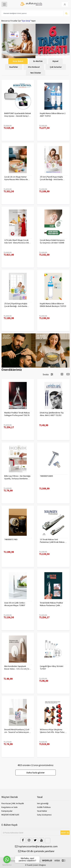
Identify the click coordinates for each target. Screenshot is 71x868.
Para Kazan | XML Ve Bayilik (13, 803)
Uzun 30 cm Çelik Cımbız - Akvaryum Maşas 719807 (15, 604)
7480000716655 (46, 476)
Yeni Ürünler (36, 73)
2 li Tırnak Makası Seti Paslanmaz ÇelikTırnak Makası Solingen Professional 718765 (53, 541)
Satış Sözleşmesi (44, 815)
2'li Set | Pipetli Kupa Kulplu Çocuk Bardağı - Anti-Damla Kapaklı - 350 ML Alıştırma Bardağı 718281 (16, 305)
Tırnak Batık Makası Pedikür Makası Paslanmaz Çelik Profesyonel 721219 (51, 604)
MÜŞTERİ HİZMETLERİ (10, 815)
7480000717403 (11, 539)
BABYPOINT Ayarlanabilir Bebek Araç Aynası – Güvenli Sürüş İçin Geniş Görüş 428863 (18, 115)
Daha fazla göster (36, 773)
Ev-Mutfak (38, 61)
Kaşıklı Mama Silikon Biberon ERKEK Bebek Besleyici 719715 (53, 305)
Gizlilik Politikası (44, 807)
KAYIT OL (65, 833)
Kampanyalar (7, 811)
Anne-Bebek (18, 61)
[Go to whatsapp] (7, 859)
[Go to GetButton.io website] (7, 865)
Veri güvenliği (43, 803)
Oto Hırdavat (34, 67)
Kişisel (55, 61)
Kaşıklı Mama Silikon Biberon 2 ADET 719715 (53, 115)
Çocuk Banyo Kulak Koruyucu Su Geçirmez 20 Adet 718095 (52, 241)
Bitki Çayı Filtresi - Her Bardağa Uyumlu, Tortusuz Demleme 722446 (17, 477)
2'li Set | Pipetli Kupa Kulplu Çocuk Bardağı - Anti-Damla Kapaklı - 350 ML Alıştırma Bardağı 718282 (51, 178)
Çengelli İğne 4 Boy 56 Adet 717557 (52, 667)
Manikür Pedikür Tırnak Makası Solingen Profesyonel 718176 (17, 414)
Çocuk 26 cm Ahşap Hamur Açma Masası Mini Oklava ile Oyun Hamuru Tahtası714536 (16, 178)
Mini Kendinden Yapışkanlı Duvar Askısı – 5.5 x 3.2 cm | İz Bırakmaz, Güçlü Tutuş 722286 (17, 667)
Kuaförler (14, 67)
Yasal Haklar (42, 811)
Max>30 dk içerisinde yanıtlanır (36, 851)
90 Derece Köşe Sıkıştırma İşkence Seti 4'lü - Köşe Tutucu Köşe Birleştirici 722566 (53, 731)
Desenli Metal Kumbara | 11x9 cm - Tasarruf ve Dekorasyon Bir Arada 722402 (17, 731)
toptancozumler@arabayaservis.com (36, 846)
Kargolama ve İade (10, 807)
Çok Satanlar (56, 67)
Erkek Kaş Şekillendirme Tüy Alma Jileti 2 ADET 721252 (52, 414)
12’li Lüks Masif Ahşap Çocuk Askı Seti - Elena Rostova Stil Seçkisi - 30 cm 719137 (16, 241)
